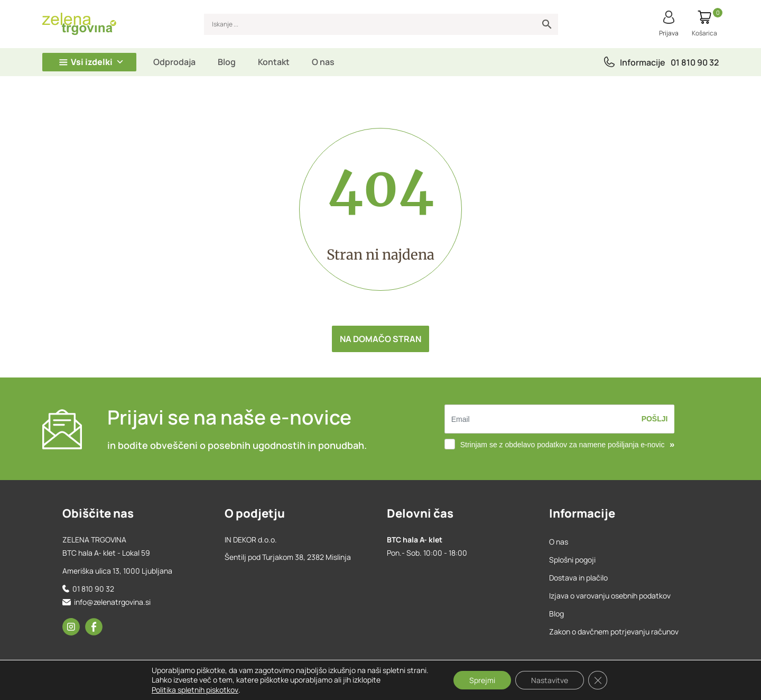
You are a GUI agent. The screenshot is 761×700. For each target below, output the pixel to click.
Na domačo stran (380, 339)
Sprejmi (482, 680)
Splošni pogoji (572, 560)
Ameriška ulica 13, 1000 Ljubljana (117, 571)
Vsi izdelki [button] (98, 62)
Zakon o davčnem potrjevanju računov (614, 632)
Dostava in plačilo (578, 578)
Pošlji (655, 419)
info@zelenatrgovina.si (112, 602)
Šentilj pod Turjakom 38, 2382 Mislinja (288, 557)
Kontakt (274, 62)
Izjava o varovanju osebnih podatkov (610, 596)
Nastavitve (550, 680)
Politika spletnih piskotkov (195, 690)
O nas (323, 62)
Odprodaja (174, 62)
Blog (227, 62)
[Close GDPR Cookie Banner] (598, 680)
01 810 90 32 (695, 62)
